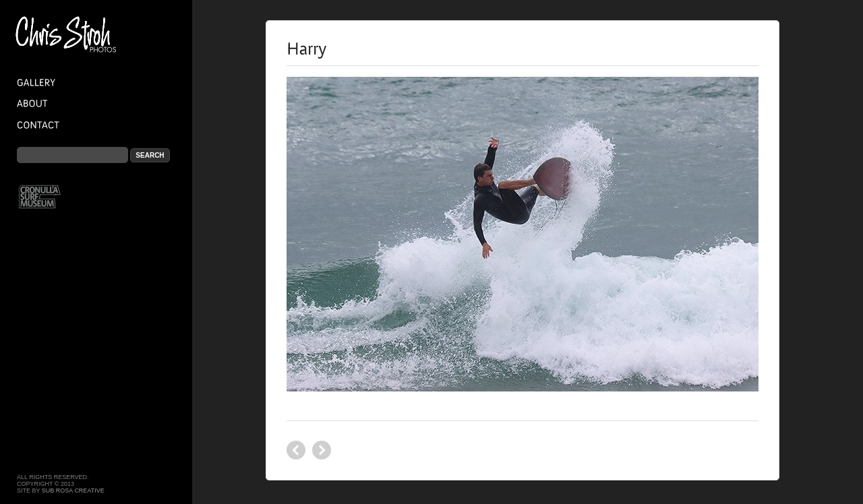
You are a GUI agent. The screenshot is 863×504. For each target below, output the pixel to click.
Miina (296, 450)
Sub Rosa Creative (73, 491)
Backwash (322, 450)
